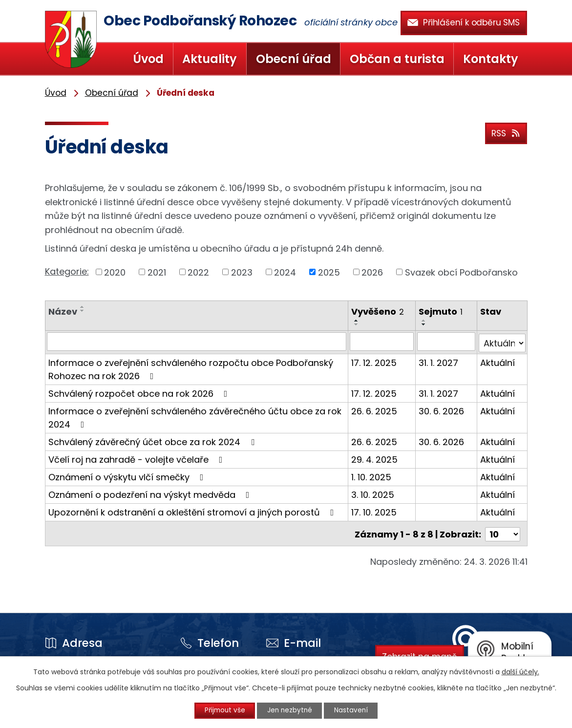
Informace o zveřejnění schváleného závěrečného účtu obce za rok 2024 (195, 416)
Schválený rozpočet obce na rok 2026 (140, 392)
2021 (157, 272)
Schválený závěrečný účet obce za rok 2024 (153, 440)
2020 (115, 272)
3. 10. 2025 (373, 493)
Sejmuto (441, 311)
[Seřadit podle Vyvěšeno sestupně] (357, 324)
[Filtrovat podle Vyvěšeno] (382, 342)
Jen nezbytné (290, 710)
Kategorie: (67, 271)
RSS (505, 132)
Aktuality (210, 59)
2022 (198, 272)
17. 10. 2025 (374, 511)
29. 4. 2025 (375, 458)
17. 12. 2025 (374, 361)
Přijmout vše (220, 710)
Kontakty (491, 59)
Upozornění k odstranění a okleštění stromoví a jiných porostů (193, 511)
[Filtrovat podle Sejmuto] (446, 342)
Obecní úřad (294, 59)
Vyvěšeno (378, 311)
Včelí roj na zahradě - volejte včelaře (138, 458)
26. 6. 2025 (375, 410)
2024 (285, 272)
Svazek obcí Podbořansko (461, 272)
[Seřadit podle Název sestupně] (83, 311)
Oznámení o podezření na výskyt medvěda (151, 493)
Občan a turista (397, 59)
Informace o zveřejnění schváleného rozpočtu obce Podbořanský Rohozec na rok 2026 (191, 368)
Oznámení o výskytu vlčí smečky (128, 476)
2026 (372, 272)
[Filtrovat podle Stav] (502, 342)
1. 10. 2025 (372, 476)
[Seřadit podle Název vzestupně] (83, 307)
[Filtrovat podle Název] (197, 342)
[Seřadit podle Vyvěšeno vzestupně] (357, 321)
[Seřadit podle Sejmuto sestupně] (424, 324)
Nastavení (356, 710)
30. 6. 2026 (441, 410)
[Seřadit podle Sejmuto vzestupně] (424, 321)
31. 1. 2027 (438, 361)
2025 (329, 272)
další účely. (520, 671)
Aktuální (498, 361)
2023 (242, 272)
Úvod (148, 59)
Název (63, 311)
